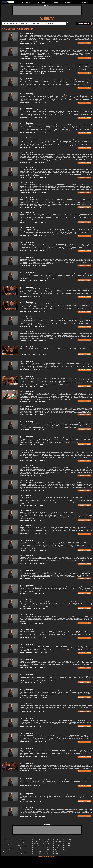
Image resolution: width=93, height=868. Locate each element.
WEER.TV (47, 19)
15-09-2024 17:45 (26, 683)
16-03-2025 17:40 (26, 430)
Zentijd (19, 848)
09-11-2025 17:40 (26, 281)
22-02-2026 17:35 (26, 103)
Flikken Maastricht (23, 846)
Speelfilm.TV (67, 840)
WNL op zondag (22, 844)
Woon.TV (66, 850)
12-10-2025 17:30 (26, 354)
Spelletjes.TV (67, 842)
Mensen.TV (46, 850)
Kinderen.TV (46, 844)
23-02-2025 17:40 (26, 476)
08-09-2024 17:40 (26, 697)
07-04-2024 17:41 (26, 726)
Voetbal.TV (66, 846)
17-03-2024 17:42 (26, 771)
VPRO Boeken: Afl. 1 (26, 198)
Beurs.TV (35, 842)
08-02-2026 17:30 (26, 133)
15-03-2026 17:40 (26, 58)
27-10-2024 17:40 (26, 593)
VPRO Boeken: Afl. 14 (27, 377)
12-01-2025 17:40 (26, 564)
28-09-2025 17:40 (26, 386)
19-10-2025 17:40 (26, 340)
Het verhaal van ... (8, 840)
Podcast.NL (56, 2)
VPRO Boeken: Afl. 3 (26, 168)
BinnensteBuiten (7, 852)
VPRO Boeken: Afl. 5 (26, 138)
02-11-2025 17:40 (26, 312)
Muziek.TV (46, 854)
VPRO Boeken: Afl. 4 (27, 153)
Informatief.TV (37, 854)
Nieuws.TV (56, 844)
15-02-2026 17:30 (26, 118)
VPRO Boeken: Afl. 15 (27, 362)
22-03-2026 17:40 (26, 43)
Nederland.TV (42, 2)
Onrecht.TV (56, 846)
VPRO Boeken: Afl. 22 (27, 243)
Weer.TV (66, 848)
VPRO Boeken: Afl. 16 (27, 347)
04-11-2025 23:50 (26, 297)
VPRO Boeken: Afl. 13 (27, 391)
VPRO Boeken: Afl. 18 (27, 317)
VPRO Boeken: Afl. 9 (26, 78)
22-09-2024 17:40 (26, 668)
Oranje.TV (56, 848)
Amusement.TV (37, 840)
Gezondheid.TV (36, 852)
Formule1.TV (36, 846)
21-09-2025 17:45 (26, 401)
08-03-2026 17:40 (26, 73)
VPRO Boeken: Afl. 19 (27, 287)
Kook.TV (45, 846)
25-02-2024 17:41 (26, 816)
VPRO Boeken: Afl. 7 (26, 108)
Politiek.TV (56, 850)
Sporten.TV (67, 844)
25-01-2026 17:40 (26, 163)
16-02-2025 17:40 (26, 491)
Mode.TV (45, 852)
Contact (67, 2)
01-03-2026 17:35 (26, 88)
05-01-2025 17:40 (26, 579)
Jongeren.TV (46, 840)
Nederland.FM (26, 2)
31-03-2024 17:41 (26, 742)
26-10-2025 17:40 (26, 327)
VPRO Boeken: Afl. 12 (27, 33)
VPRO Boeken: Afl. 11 (27, 48)
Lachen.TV (45, 848)
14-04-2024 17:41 (26, 712)
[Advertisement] (47, 11)
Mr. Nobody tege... (8, 844)
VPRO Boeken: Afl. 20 (27, 272)
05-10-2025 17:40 (26, 370)
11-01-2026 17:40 (26, 193)
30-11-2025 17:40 (26, 236)
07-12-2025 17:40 (26, 223)
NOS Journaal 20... (8, 848)
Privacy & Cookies (82, 2)
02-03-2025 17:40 (26, 461)
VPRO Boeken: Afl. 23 (27, 228)
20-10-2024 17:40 (26, 608)
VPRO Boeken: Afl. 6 (26, 123)
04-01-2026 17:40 (26, 208)
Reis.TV (55, 852)
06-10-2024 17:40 (26, 638)
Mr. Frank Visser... (8, 842)
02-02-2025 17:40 (26, 521)
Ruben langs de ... (22, 842)
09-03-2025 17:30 (26, 444)
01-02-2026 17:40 (26, 148)
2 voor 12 (20, 850)
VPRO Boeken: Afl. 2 (26, 183)
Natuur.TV (56, 840)
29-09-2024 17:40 (26, 653)
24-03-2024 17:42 (26, 757)
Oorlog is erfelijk (7, 850)
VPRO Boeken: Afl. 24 (27, 213)
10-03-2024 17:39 (26, 786)
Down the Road (7, 846)
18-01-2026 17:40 (26, 178)
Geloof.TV (35, 850)
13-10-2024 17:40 (26, 623)
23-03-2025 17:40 (26, 415)
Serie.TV (55, 854)
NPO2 (36, 43)
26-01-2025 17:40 (26, 534)
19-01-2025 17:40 (26, 550)
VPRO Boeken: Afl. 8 (26, 93)
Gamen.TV (35, 848)
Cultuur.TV (43, 43)
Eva (4, 854)
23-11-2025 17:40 (26, 251)
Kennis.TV (45, 842)
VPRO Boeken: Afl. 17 (27, 332)
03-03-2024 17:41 (26, 801)
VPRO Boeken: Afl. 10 (27, 63)
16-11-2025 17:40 (26, 266)
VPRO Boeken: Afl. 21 (27, 257)
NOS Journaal (21, 840)
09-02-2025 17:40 (26, 506)
